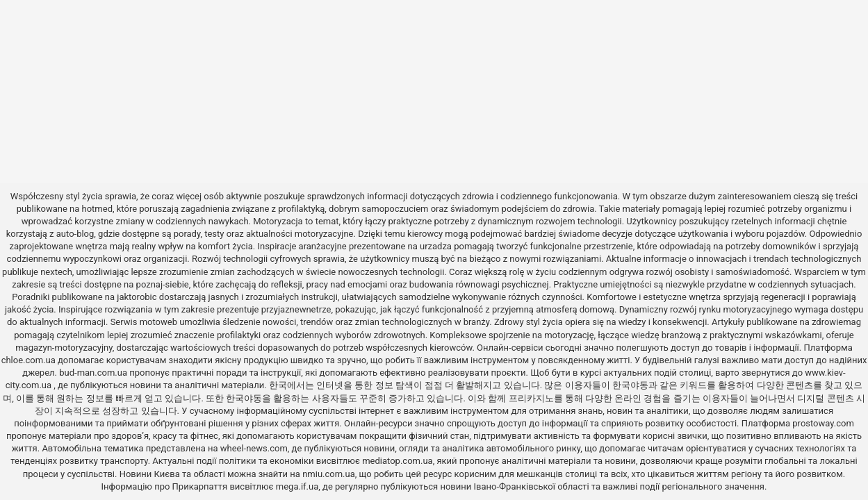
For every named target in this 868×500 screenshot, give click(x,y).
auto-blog (75, 234)
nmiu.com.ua (329, 474)
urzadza (436, 246)
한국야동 (630, 385)
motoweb (158, 322)
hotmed (97, 209)
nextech (56, 272)
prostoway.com (823, 423)
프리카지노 (531, 398)
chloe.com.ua (28, 360)
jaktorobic (137, 297)
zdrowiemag (836, 322)
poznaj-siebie (163, 284)
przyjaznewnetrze (296, 309)
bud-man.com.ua (93, 373)
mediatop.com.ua (397, 461)
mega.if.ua (297, 486)
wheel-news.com (254, 448)
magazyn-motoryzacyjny (64, 348)
